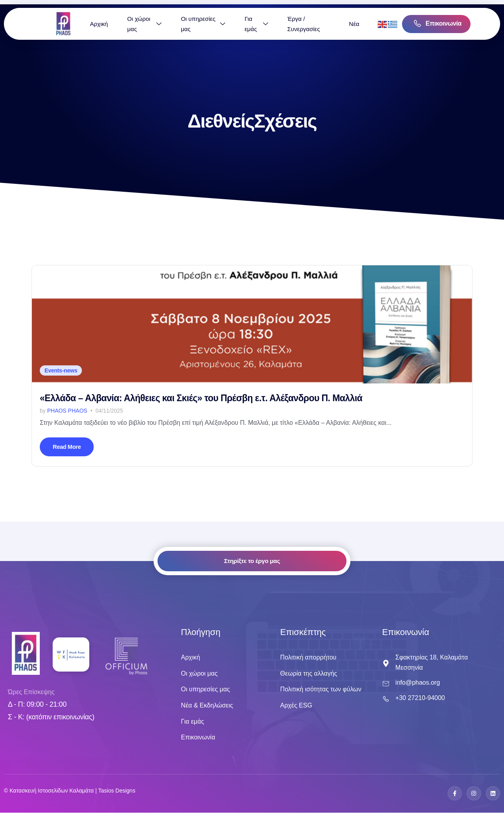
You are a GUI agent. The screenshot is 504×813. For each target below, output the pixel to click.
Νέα (380, 24)
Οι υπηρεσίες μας (229, 24)
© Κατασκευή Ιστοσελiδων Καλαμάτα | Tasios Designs (70, 791)
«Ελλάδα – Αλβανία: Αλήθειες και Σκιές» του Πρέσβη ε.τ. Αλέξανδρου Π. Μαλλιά (201, 398)
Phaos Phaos (67, 411)
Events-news (61, 370)
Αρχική (125, 24)
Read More (68, 447)
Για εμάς (282, 24)
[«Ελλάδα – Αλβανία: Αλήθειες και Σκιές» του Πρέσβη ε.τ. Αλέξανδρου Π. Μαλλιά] (252, 324)
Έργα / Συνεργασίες (329, 24)
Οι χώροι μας (170, 24)
